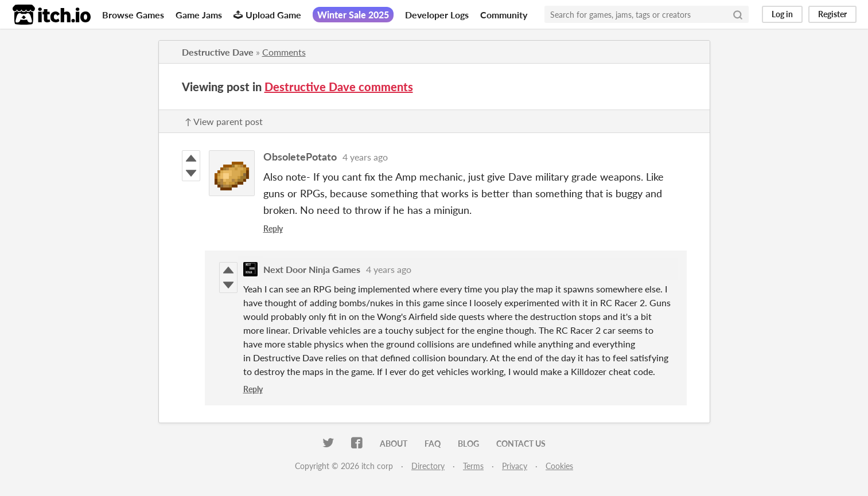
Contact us (521, 444)
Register (832, 14)
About (394, 444)
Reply (273, 229)
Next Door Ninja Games (312, 269)
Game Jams (199, 15)
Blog (468, 444)
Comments (284, 52)
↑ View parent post (224, 121)
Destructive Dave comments (339, 87)
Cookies (559, 466)
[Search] (738, 14)
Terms (473, 466)
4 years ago (365, 157)
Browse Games (133, 15)
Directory (428, 466)
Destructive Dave (218, 52)
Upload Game (267, 15)
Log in (782, 14)
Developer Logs (437, 15)
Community (504, 15)
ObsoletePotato (300, 157)
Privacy (515, 466)
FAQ (433, 444)
